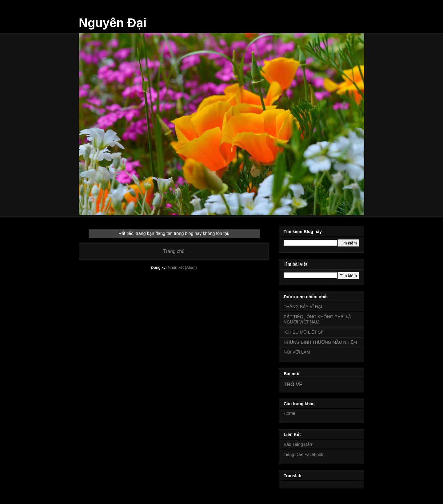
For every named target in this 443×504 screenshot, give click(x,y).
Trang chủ (174, 251)
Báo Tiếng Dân (298, 444)
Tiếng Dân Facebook (303, 454)
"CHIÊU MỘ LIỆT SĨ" (304, 332)
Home (289, 413)
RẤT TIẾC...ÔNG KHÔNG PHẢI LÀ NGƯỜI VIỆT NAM (317, 319)
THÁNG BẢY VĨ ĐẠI (303, 307)
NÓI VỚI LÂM (297, 352)
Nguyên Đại (113, 23)
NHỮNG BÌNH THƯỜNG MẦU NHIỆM (320, 342)
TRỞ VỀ (293, 384)
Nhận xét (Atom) (182, 267)
